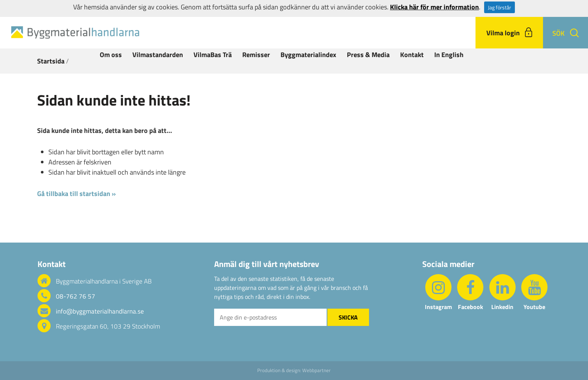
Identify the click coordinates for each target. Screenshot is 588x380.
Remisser (256, 55)
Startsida (51, 61)
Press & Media (368, 55)
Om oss (111, 55)
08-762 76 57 (76, 296)
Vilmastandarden (158, 55)
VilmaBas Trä (213, 55)
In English (449, 55)
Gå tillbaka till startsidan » (76, 194)
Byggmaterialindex (308, 55)
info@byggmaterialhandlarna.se (100, 311)
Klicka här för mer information (434, 7)
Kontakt (412, 55)
